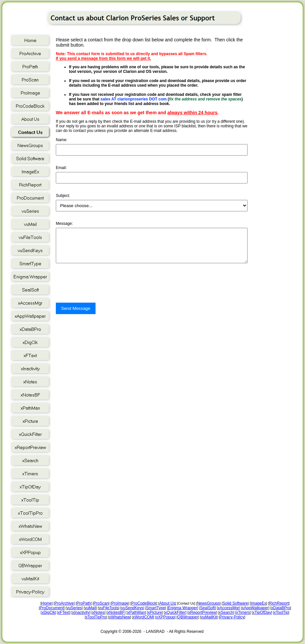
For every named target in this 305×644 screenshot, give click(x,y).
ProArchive (64, 603)
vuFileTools (109, 608)
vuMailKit (209, 617)
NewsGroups (208, 603)
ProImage (120, 603)
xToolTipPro (96, 617)
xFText (64, 612)
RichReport (279, 603)
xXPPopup (165, 617)
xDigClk (48, 612)
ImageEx (259, 603)
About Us (167, 603)
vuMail (90, 608)
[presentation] (106, 296)
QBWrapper (188, 617)
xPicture (155, 612)
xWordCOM (143, 617)
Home (47, 603)
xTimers (243, 612)
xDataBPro (281, 608)
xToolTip (281, 612)
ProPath (84, 603)
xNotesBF (116, 612)
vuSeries (74, 608)
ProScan (101, 603)
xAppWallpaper (255, 608)
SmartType (156, 608)
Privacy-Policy (232, 617)
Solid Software (235, 603)
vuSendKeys (132, 608)
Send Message (76, 314)
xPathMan (136, 612)
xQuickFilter (175, 612)
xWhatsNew (120, 617)
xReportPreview (202, 612)
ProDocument (52, 608)
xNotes (98, 612)
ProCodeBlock (144, 603)
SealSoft (207, 608)
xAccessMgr (228, 608)
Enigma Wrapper (183, 608)
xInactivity (81, 612)
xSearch (226, 612)
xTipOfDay (262, 612)
